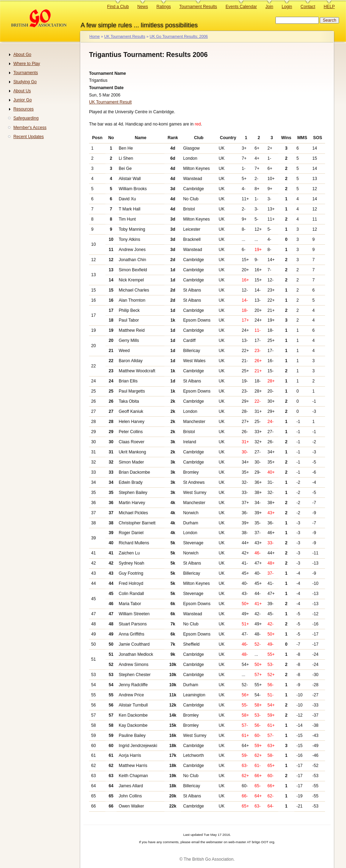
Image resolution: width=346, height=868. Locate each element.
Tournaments (25, 73)
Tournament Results (198, 7)
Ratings (164, 7)
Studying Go (25, 82)
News (142, 7)
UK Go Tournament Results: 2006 (179, 36)
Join (269, 7)
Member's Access (30, 128)
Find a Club (118, 7)
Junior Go (23, 100)
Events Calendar (241, 7)
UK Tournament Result (110, 102)
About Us (22, 91)
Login (287, 7)
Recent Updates (28, 137)
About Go (22, 55)
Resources (23, 109)
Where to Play (27, 64)
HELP (329, 7)
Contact (308, 7)
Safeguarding (26, 118)
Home (95, 36)
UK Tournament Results (125, 36)
